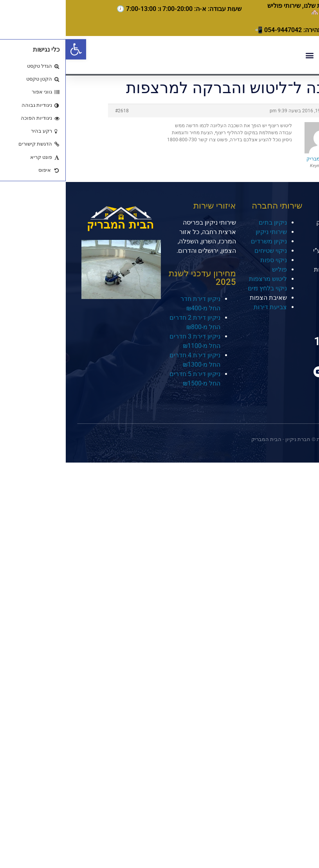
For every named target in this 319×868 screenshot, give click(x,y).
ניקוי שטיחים (205, 251)
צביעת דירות (205, 307)
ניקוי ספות (208, 260)
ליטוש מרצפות (202, 279)
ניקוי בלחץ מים (202, 288)
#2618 (56, 111)
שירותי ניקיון (205, 232)
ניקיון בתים (207, 222)
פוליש (214, 269)
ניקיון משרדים (203, 241)
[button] (10, 49)
